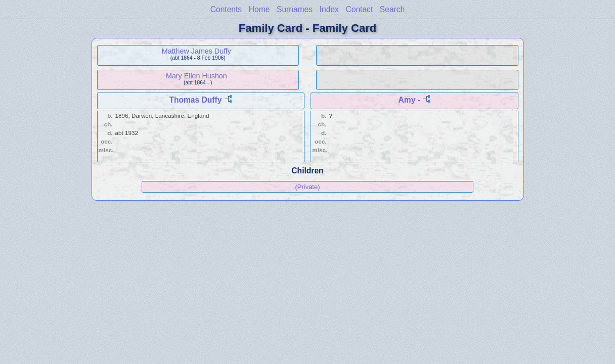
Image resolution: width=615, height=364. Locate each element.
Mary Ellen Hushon (196, 76)
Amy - (409, 100)
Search (392, 9)
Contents (226, 9)
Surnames (295, 9)
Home (259, 9)
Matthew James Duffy (196, 51)
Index (329, 9)
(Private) (307, 187)
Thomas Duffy (195, 100)
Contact (359, 9)
